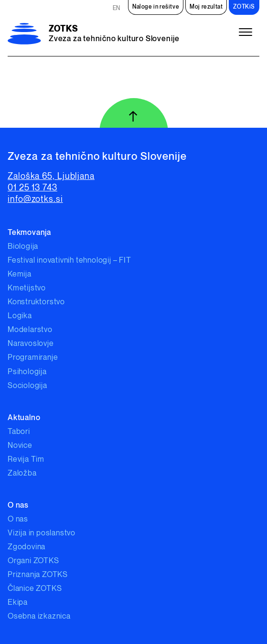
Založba (22, 473)
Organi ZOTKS (33, 561)
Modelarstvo (30, 330)
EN (117, 8)
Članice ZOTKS (35, 589)
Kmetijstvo (27, 288)
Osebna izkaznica (39, 616)
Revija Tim (26, 460)
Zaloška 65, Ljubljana (51, 176)
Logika (20, 316)
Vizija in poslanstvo (42, 533)
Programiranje (33, 358)
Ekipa (18, 603)
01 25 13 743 (32, 188)
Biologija (23, 247)
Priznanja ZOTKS (38, 575)
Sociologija (27, 386)
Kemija (20, 274)
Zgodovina (27, 547)
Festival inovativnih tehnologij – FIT (69, 261)
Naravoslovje (31, 344)
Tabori (19, 432)
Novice (20, 446)
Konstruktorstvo (36, 302)
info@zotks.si (35, 199)
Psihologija (27, 372)
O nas (18, 519)
